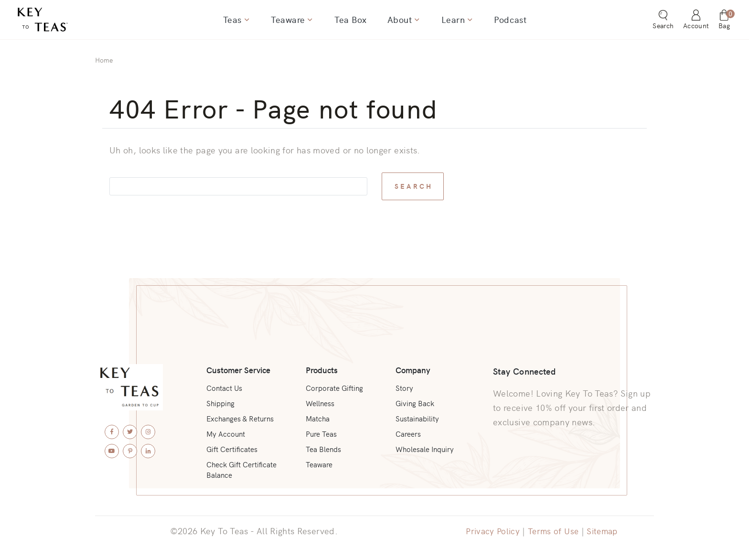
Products (321, 362)
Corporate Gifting (335, 382)
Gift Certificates (233, 447)
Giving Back (414, 398)
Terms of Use (553, 531)
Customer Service (240, 362)
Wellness (320, 398)
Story (402, 382)
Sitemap (605, 531)
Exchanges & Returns (242, 414)
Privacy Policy (491, 531)
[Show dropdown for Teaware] (312, 22)
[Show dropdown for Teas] (250, 22)
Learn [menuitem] (450, 22)
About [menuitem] (399, 22)
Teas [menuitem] (237, 22)
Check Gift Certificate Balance (244, 469)
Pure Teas (321, 431)
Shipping (221, 398)
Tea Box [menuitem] (351, 22)
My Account (226, 431)
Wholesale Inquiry (425, 447)
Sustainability (417, 414)
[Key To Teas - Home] (68, 22)
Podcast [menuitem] (505, 22)
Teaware (319, 463)
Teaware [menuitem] (290, 22)
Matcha (317, 414)
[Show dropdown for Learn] (466, 22)
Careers (407, 431)
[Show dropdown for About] (415, 22)
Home (104, 60)
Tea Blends (323, 447)
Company (412, 362)
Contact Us (225, 382)
